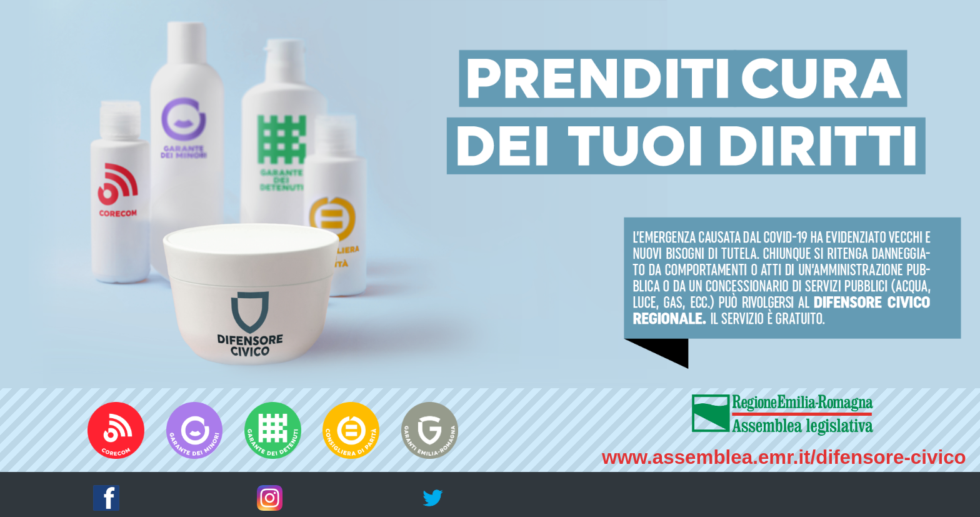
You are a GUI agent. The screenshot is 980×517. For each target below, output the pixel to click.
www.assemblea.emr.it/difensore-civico (784, 457)
